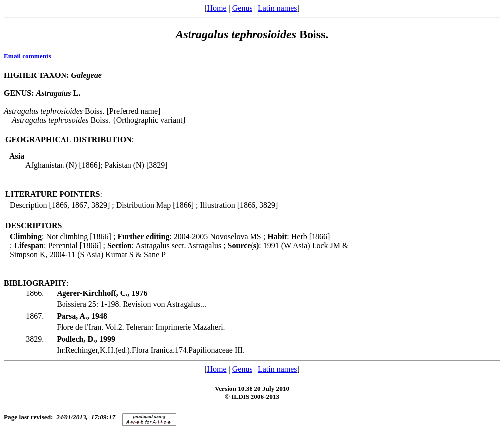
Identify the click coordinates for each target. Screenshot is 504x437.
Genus (242, 8)
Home (217, 8)
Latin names (278, 8)
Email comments (28, 56)
